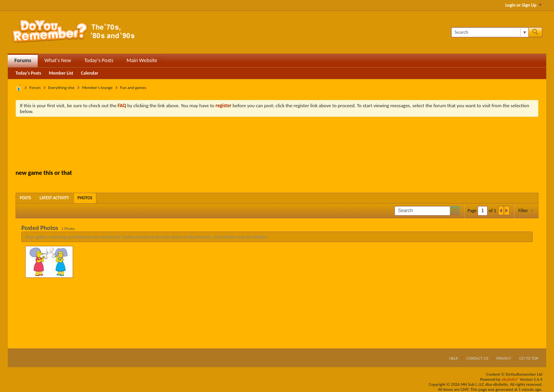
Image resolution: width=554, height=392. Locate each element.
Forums (23, 60)
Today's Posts (99, 60)
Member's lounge (97, 88)
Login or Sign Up (524, 5)
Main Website (142, 60)
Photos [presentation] (85, 198)
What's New (58, 60)
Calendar (89, 73)
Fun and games (133, 88)
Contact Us (477, 358)
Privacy (504, 358)
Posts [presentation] (25, 198)
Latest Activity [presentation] (54, 198)
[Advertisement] (277, 144)
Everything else (61, 88)
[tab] (25, 198)
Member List (61, 73)
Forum (35, 88)
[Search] (490, 32)
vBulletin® (510, 379)
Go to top (529, 358)
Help (454, 358)
